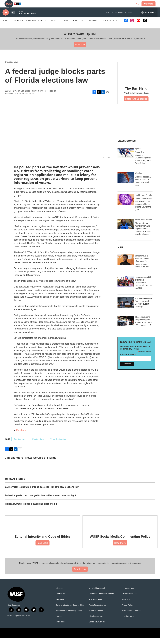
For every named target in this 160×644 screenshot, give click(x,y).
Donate (151, 7)
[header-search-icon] (139, 7)
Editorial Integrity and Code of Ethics (43, 542)
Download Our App (129, 599)
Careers (59, 622)
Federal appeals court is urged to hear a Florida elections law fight (40, 501)
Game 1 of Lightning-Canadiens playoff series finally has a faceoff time (143, 163)
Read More (42, 548)
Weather (18, 26)
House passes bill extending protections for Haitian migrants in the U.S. (143, 288)
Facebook (21, 436)
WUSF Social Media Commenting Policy (120, 542)
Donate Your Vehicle (97, 627)
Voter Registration (58, 445)
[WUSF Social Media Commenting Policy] (120, 529)
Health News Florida (143, 201)
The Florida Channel (97, 594)
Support (93, 26)
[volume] (13, 18)
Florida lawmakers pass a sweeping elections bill (31, 509)
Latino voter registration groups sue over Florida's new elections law (42, 493)
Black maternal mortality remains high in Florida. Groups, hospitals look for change (143, 234)
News (5, 26)
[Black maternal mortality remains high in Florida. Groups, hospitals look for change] (126, 230)
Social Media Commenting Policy (69, 616)
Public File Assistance (97, 611)
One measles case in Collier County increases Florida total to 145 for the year (143, 210)
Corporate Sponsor (129, 594)
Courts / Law (11, 68)
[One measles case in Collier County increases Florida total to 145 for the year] (126, 205)
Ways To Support (128, 605)
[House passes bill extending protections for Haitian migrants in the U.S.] (126, 287)
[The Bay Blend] (136, 78)
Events (66, 26)
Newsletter (60, 605)
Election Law (38, 445)
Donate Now (80, 575)
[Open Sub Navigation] (10, 26)
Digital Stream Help (96, 622)
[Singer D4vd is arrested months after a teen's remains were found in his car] (126, 265)
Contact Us (60, 599)
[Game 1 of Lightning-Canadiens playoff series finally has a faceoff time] (126, 159)
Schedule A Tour (128, 622)
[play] (6, 18)
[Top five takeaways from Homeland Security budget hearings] (126, 308)
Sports (138, 154)
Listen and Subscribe (136, 104)
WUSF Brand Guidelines (131, 616)
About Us (60, 594)
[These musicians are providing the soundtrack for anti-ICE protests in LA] (126, 327)
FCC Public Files (95, 605)
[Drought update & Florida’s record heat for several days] (126, 183)
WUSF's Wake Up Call (80, 40)
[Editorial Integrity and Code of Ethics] (42, 529)
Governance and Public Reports (101, 599)
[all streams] (149, 18)
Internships (60, 627)
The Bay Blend (136, 94)
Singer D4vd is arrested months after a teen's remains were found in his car (142, 267)
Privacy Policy (127, 611)
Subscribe (80, 50)
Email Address (128, 360)
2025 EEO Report (96, 616)
